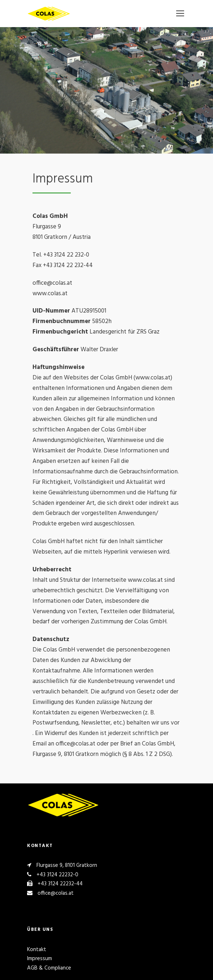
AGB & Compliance (49, 968)
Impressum (40, 959)
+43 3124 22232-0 (57, 875)
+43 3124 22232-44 (60, 884)
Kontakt (37, 950)
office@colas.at (56, 893)
